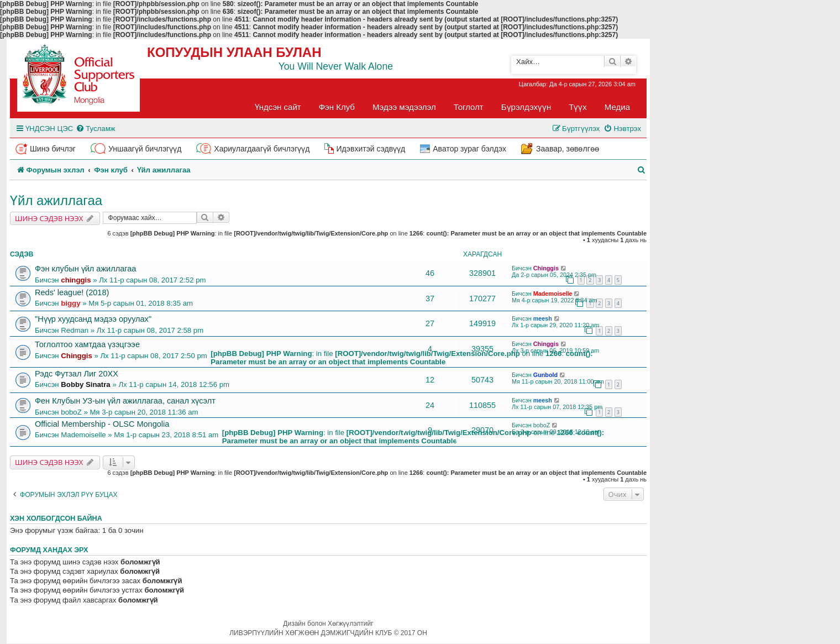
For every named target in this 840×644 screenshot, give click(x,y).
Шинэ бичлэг (53, 149)
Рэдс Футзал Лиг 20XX (77, 374)
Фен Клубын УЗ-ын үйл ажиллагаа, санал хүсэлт (125, 401)
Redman (75, 330)
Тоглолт (469, 107)
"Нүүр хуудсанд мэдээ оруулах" (93, 319)
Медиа (617, 107)
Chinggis (546, 268)
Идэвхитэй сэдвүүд (371, 149)
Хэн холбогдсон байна (56, 519)
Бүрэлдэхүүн (526, 107)
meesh (543, 318)
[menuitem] (95, 129)
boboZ (71, 412)
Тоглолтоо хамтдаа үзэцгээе (87, 344)
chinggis (76, 280)
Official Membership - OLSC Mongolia (102, 424)
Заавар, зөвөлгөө (568, 149)
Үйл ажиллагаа (56, 200)
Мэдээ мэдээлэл (404, 107)
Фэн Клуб (337, 107)
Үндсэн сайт (278, 107)
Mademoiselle (553, 294)
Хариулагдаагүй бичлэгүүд (262, 149)
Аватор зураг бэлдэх (469, 149)
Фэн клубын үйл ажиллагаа (85, 269)
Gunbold (545, 375)
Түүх (578, 107)
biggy (70, 303)
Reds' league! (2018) (72, 292)
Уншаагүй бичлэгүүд (145, 149)
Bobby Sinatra (85, 384)
